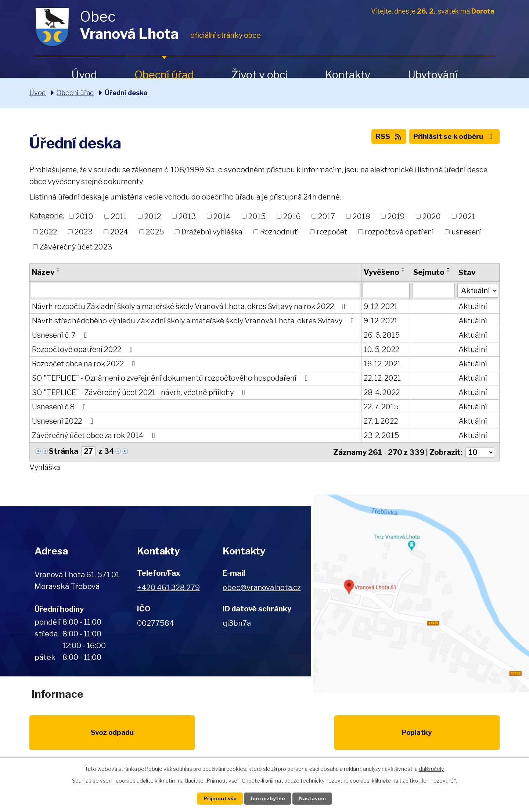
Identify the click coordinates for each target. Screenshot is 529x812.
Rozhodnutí (280, 231)
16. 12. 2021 (382, 364)
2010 (84, 216)
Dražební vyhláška (212, 231)
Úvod (84, 75)
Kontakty (348, 75)
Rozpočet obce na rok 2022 (85, 364)
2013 (187, 216)
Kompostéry (332, 735)
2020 (432, 216)
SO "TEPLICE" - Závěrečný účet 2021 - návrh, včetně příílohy (140, 393)
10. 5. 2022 (381, 350)
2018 (361, 216)
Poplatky (129, 735)
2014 (222, 216)
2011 (119, 216)
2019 (396, 216)
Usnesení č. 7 (61, 335)
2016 (292, 216)
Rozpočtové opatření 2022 (84, 350)
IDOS (400, 735)
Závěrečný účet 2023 (76, 247)
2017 (327, 216)
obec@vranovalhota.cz (262, 587)
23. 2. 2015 (381, 436)
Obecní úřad (164, 75)
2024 (119, 231)
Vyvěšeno (381, 272)
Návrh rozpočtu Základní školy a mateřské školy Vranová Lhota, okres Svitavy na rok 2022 (190, 307)
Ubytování (433, 75)
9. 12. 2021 (380, 307)
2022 (48, 231)
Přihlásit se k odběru (452, 138)
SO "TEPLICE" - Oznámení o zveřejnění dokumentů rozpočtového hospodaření (171, 378)
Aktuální (472, 307)
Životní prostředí (264, 740)
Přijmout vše (217, 798)
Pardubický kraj (467, 735)
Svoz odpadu (62, 735)
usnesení (467, 231)
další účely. (432, 768)
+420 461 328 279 (168, 587)
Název (43, 272)
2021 (467, 216)
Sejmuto (429, 272)
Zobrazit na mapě (420, 593)
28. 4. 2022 (381, 393)
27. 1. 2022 (380, 421)
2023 (84, 231)
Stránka (64, 452)
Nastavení (315, 798)
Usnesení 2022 (64, 421)
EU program (197, 735)
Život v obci (260, 75)
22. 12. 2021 (382, 378)
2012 (153, 216)
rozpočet (332, 231)
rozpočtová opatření (399, 231)
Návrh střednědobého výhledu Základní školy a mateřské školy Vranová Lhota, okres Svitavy (194, 321)
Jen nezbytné (268, 798)
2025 (155, 231)
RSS (382, 138)
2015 (257, 216)
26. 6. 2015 (381, 335)
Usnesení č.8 (60, 407)
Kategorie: (47, 216)
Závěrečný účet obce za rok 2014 (95, 436)
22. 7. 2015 (381, 407)
